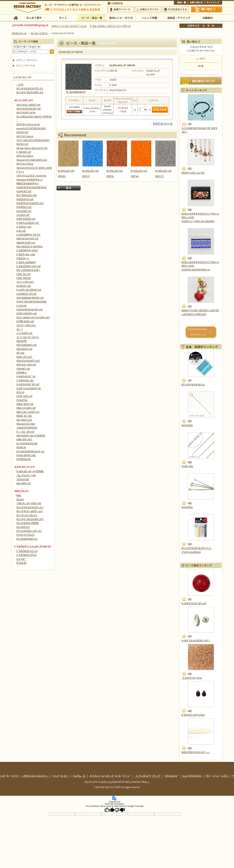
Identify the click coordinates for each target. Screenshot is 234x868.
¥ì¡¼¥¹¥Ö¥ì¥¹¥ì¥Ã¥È (27, 444)
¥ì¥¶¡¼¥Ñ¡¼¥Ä (24, 439)
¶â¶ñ (19, 496)
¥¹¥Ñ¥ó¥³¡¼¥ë (24, 286)
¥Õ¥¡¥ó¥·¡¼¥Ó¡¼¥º (26, 365)
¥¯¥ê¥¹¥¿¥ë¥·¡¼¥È (26, 254)
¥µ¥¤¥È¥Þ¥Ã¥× (213, 3)
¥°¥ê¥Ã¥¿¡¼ (23, 258)
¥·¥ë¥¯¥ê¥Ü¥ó (24, 278)
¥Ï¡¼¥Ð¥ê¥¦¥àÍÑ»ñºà (27, 539)
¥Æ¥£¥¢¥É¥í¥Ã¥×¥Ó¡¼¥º (30, 310)
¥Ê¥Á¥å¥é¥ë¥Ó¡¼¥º (27, 345)
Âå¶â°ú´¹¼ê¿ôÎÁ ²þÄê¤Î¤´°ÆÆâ (69, 26)
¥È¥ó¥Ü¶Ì (22, 341)
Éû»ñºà (20, 499)
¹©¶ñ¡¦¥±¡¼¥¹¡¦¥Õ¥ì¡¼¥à (29, 503)
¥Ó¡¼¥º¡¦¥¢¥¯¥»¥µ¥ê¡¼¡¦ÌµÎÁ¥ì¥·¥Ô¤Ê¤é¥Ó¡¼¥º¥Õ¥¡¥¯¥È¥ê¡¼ (117, 782)
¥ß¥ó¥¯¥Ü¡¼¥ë (24, 416)
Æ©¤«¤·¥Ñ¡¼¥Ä (25, 282)
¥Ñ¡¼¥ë (21, 353)
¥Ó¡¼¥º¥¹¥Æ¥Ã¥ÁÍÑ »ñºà (30, 89)
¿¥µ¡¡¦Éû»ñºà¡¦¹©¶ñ (26, 475)
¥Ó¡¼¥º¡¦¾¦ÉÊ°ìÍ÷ (92, 18)
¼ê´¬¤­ (20, 329)
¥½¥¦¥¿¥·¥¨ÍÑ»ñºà (26, 535)
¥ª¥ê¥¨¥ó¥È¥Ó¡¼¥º (26, 219)
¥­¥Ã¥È (63, 18)
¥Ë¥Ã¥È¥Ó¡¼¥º (25, 349)
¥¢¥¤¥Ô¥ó (187, 425)
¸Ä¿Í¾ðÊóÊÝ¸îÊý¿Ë (147, 776)
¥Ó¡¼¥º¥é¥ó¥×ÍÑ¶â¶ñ (28, 523)
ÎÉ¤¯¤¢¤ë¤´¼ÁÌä (217, 776)
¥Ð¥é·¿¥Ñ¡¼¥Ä (24, 357)
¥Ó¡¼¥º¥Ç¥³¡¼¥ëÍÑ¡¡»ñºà (30, 511)
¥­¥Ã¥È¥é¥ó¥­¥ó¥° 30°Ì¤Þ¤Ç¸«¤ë (198, 332)
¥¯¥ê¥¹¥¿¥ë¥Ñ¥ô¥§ (26, 262)
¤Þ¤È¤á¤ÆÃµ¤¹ (34, 18)
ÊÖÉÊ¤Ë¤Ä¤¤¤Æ (163, 124)
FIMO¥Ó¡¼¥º (23, 369)
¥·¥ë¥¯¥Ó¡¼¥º (24, 274)
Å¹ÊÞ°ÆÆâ (208, 18)
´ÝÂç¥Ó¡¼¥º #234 (192, 678)
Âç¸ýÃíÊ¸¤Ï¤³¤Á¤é (176, 9)
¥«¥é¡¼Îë (21, 231)
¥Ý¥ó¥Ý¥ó (22, 400)
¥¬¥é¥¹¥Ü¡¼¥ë (24, 227)
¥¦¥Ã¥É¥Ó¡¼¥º (24, 211)
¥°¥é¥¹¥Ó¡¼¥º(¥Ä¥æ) (193, 715)
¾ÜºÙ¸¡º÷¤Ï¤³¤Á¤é (27, 60)
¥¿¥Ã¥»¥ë (22, 306)
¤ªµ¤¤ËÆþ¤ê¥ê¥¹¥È (148, 9)
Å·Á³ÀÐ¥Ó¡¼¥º (25, 333)
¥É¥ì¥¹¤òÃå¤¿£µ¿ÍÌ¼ (193, 173)
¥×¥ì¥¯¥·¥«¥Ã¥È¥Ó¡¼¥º (29, 388)
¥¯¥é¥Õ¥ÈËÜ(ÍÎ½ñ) (27, 555)
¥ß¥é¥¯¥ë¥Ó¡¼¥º (25, 404)
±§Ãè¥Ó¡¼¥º (23, 215)
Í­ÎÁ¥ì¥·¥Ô (22, 563)
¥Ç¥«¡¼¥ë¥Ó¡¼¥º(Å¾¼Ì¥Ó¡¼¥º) (33, 317)
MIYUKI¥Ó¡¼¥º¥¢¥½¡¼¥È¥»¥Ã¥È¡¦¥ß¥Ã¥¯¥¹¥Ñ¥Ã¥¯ (34, 117)
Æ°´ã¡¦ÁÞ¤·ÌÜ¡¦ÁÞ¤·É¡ (28, 337)
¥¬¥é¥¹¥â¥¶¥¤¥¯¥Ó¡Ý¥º (29, 235)
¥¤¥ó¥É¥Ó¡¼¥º (24, 207)
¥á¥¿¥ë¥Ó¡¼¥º (24, 483)
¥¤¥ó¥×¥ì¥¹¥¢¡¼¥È (26, 455)
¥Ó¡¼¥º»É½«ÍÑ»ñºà (27, 515)
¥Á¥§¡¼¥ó (187, 466)
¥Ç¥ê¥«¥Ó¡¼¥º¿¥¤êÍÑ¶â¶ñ (30, 471)
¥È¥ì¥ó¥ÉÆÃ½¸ (150, 18)
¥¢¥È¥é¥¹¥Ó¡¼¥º (25, 199)
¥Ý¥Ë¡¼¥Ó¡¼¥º (25, 396)
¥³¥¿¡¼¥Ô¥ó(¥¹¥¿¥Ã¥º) (28, 270)
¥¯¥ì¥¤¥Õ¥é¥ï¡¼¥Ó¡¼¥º (29, 266)
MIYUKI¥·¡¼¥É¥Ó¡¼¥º (29, 105)
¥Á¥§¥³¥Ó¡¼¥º (24, 191)
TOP (16, 18)
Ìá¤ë (69, 188)
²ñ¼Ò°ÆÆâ (60, 776)
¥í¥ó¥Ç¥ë (21, 447)
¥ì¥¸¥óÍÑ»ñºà (23, 527)
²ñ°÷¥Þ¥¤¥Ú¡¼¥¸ (121, 9)
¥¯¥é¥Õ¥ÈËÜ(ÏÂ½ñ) (27, 551)
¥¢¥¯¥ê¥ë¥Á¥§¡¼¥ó (27, 195)
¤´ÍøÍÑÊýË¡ (116, 3)
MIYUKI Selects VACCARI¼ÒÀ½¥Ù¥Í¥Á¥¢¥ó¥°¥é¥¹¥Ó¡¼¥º (33, 140)
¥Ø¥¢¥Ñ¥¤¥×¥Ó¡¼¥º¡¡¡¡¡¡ (196, 752)
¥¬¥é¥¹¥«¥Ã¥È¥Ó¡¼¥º (28, 223)
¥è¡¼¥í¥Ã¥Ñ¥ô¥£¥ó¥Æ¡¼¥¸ (31, 451)
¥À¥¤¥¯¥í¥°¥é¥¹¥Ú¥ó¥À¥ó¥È (32, 302)
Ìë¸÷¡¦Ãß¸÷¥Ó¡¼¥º (26, 432)
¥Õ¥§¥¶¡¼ (22, 373)
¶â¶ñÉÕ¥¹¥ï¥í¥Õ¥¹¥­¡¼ (28, 184)
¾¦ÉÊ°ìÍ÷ (181, 3)
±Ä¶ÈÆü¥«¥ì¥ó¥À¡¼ (35, 776)
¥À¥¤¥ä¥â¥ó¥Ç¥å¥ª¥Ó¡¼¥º (30, 298)
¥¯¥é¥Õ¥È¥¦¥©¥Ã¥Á (27, 250)
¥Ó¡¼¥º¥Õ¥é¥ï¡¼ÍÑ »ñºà (29, 531)
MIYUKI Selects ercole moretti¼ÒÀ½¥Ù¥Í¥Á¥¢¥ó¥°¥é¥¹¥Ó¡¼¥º (31, 128)
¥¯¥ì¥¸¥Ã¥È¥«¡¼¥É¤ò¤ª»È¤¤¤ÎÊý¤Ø (110, 26)
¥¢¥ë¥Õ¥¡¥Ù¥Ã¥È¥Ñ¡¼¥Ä (30, 203)
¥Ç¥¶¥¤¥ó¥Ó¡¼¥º (25, 321)
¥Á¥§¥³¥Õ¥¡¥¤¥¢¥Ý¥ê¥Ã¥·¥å (31, 187)
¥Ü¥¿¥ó (20, 392)
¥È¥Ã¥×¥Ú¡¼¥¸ (20, 33)
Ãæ (208, 26)
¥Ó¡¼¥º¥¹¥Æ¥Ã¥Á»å (193, 385)
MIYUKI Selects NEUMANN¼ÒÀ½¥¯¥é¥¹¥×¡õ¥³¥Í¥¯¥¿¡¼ (34, 168)
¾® (204, 26)
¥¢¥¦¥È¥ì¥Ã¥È (24, 459)
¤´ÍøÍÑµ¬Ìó (78, 776)
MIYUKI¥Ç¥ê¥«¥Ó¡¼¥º (29, 109)
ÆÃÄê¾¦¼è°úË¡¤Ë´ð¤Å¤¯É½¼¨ (110, 776)
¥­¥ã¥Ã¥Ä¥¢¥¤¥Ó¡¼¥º (28, 239)
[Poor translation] (120, 810)
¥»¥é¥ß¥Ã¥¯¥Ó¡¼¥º (27, 294)
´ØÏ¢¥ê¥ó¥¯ (171, 776)
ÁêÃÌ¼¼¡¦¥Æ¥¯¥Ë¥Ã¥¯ (179, 18)
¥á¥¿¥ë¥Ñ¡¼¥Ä (24, 420)
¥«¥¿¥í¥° (21, 559)
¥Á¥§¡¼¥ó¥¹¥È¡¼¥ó (27, 313)
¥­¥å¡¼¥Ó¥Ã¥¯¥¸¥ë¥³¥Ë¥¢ (30, 247)
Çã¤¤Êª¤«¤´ (207, 9)
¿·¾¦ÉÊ (20, 85)
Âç (213, 26)
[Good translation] (109, 810)
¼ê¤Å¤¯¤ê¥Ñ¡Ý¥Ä (26, 325)
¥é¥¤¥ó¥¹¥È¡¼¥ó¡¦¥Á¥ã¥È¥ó (31, 436)
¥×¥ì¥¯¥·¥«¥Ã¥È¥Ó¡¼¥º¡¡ (196, 641)
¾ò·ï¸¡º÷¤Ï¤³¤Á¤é (26, 66)
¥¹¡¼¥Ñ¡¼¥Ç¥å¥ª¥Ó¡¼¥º (29, 290)
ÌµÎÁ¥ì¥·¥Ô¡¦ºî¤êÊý (121, 18)
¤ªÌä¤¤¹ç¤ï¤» (196, 3)
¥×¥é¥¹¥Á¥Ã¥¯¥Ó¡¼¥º (28, 384)
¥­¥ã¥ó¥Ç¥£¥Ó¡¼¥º (26, 243)
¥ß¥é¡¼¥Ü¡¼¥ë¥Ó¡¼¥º (28, 412)
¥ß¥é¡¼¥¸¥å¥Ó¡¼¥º (26, 408)
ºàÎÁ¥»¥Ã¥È (23, 479)
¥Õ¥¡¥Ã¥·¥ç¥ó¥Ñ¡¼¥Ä (28, 361)
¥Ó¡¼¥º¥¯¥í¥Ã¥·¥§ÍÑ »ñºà (30, 92)
